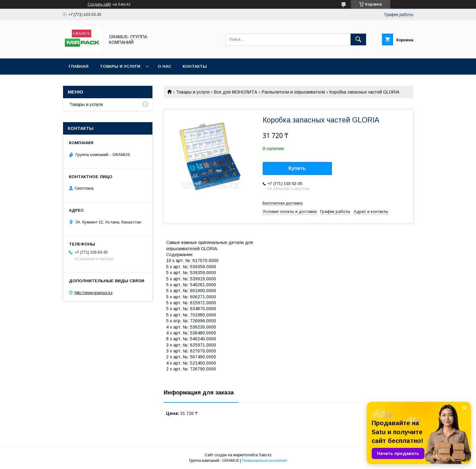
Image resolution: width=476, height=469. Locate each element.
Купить (297, 168)
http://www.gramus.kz (94, 293)
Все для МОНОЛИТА (236, 92)
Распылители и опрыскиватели (293, 92)
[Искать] (358, 39)
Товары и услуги (120, 66)
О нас (165, 66)
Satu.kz (265, 455)
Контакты (195, 66)
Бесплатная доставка (283, 203)
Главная (79, 66)
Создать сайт (99, 4)
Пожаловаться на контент (265, 461)
